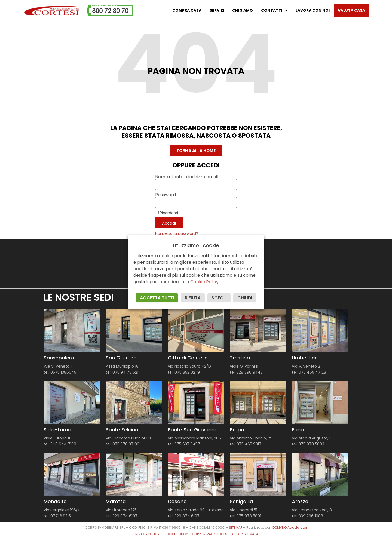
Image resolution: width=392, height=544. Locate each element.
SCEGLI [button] (219, 298)
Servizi (217, 10)
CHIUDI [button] (245, 298)
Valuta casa (351, 10)
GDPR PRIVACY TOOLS (210, 534)
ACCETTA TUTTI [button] (157, 298)
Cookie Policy (204, 282)
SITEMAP (236, 528)
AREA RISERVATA (245, 534)
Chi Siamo (243, 10)
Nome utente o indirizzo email (187, 177)
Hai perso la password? (177, 234)
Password (166, 195)
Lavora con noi (313, 10)
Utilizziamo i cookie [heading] (196, 245)
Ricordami (167, 213)
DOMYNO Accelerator (290, 528)
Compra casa (187, 10)
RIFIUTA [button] (193, 298)
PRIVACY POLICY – (149, 534)
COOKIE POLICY (176, 534)
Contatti (274, 10)
